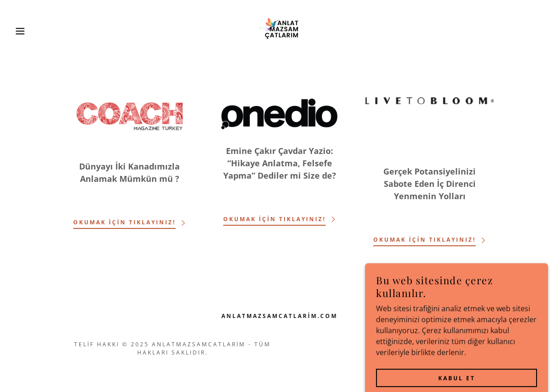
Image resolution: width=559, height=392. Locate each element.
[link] (279, 30)
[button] (28, 31)
